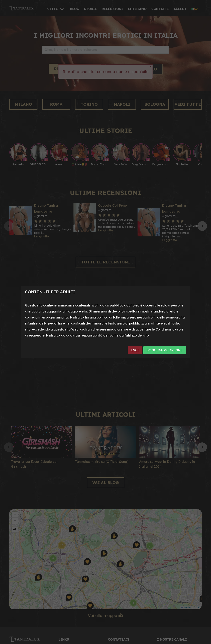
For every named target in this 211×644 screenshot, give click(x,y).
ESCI (135, 350)
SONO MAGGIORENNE (165, 350)
